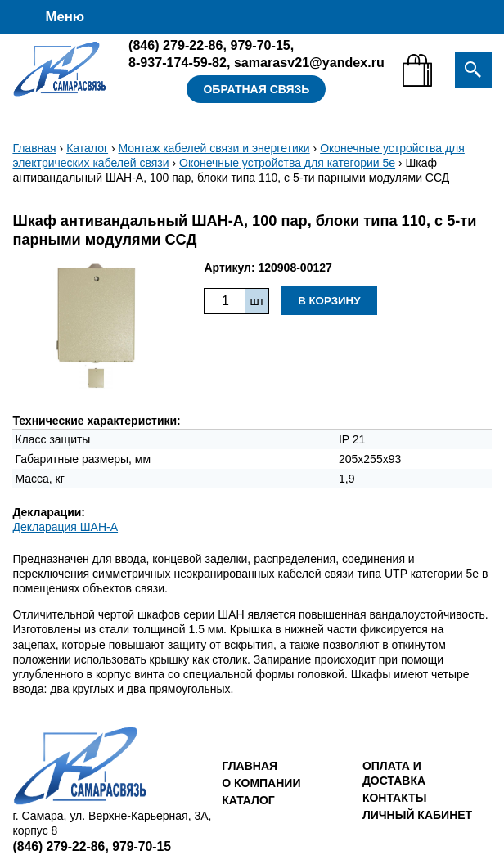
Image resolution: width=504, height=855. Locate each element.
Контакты (394, 798)
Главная (34, 148)
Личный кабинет (417, 815)
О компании (261, 783)
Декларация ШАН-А (65, 527)
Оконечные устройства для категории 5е (287, 163)
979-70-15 (260, 45)
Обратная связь (256, 89)
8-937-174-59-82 (178, 62)
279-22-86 (175, 45)
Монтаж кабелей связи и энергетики (214, 148)
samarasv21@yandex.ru (309, 62)
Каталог (87, 148)
